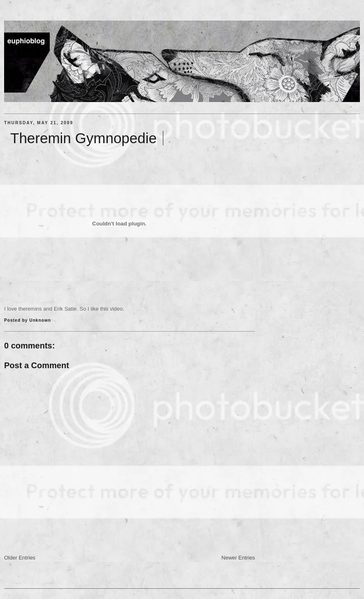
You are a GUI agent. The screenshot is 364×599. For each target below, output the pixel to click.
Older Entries (20, 558)
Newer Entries (238, 558)
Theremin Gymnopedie (83, 138)
